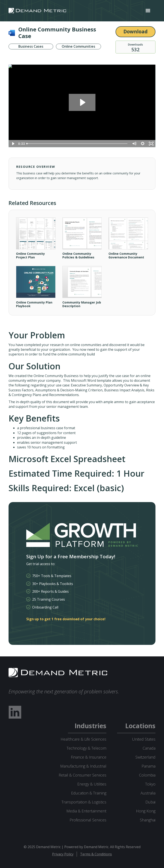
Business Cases (31, 47)
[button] (148, 11)
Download (135, 32)
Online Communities (78, 47)
